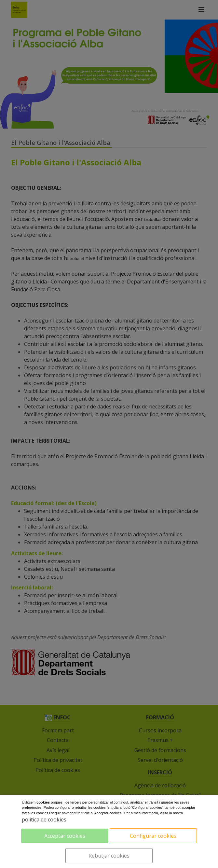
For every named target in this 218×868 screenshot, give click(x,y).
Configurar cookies (153, 836)
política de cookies (44, 820)
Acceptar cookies (65, 836)
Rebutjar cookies (109, 856)
